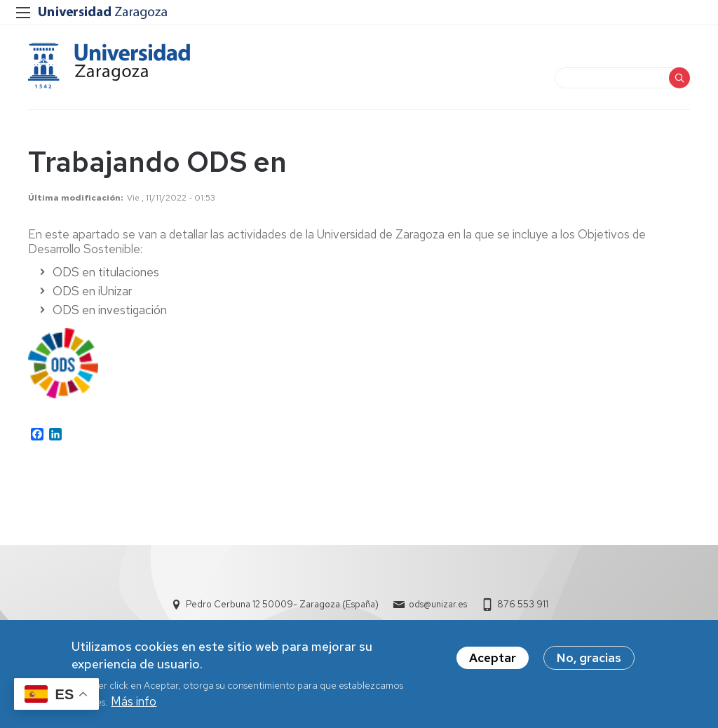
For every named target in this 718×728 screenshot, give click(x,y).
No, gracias (589, 661)
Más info (134, 705)
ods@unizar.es (438, 604)
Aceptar (493, 661)
